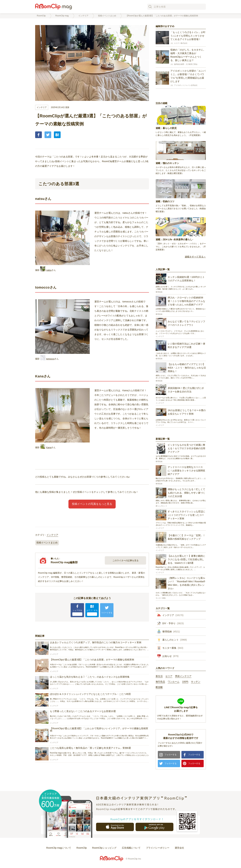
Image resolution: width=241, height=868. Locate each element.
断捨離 (159, 687)
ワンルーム (174, 682)
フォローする (171, 755)
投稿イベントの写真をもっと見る (92, 504)
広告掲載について (131, 848)
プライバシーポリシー (158, 848)
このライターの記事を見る (126, 560)
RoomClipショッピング (104, 848)
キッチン (196, 682)
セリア (169, 676)
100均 (185, 682)
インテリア (42, 107)
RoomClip (82, 848)
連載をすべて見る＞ (195, 257)
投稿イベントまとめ (47, 543)
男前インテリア (183, 676)
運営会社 (179, 848)
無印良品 (160, 682)
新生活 (159, 676)
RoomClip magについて (59, 848)
